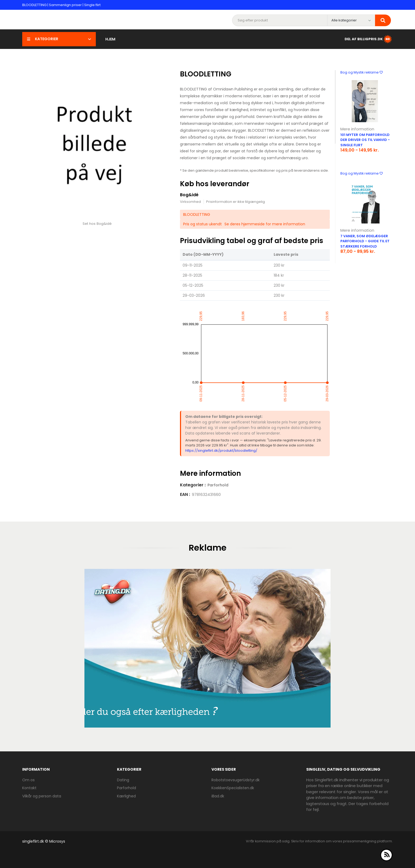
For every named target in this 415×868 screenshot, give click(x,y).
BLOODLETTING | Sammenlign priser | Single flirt (61, 5)
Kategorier (59, 39)
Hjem (110, 39)
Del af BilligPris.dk (369, 39)
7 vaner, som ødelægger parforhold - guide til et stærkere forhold (365, 241)
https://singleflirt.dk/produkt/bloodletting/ (221, 451)
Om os (28, 780)
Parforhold (218, 485)
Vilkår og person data (42, 796)
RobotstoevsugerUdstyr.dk (236, 780)
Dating (123, 780)
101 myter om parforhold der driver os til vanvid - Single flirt (365, 140)
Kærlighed (126, 796)
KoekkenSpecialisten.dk (233, 788)
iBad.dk (218, 796)
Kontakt (29, 788)
